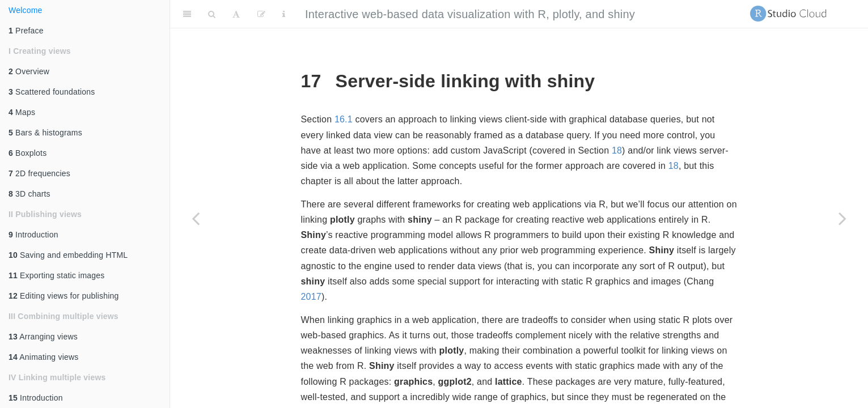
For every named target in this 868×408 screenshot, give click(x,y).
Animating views (43, 357)
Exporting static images (56, 275)
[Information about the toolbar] (284, 14)
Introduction (33, 235)
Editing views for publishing (64, 296)
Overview (29, 71)
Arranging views (43, 337)
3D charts (29, 194)
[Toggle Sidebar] (187, 14)
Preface (26, 31)
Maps (22, 112)
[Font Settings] (236, 14)
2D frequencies (39, 173)
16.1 (344, 119)
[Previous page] (196, 218)
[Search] (212, 14)
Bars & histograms (45, 133)
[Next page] (842, 218)
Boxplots (27, 153)
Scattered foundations (52, 92)
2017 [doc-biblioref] (311, 297)
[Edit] (261, 14)
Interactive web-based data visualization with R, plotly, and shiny (470, 14)
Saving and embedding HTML (68, 255)
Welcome (26, 10)
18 (617, 150)
